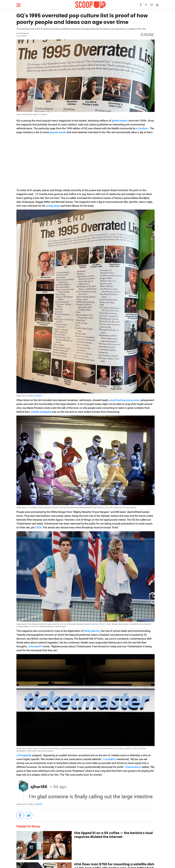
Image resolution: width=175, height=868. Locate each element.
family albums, (92, 631)
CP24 (38, 527)
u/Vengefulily (24, 755)
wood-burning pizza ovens (124, 400)
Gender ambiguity (41, 412)
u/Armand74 (35, 646)
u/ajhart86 (38, 804)
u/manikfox (109, 759)
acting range (53, 206)
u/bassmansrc (133, 767)
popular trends (58, 132)
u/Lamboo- (142, 128)
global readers (120, 121)
